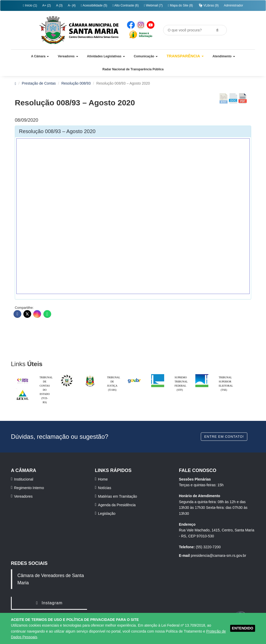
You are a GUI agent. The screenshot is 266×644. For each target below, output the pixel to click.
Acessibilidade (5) (94, 5)
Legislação (107, 513)
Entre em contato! (224, 437)
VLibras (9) (208, 5)
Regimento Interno (29, 488)
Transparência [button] (185, 56)
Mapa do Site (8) (180, 5)
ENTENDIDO (243, 628)
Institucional (24, 479)
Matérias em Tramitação (117, 496)
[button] (40, 56)
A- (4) (72, 5)
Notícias (105, 488)
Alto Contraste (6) (126, 5)
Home (103, 479)
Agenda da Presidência (117, 505)
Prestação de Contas (39, 83)
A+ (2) (47, 5)
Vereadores (23, 496)
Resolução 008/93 (76, 83)
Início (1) (30, 5)
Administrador (234, 5)
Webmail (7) (153, 5)
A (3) (59, 5)
